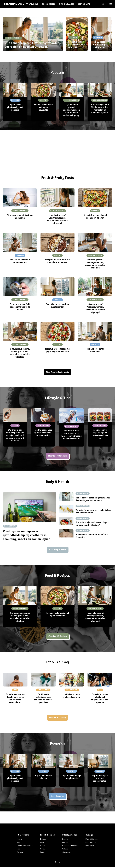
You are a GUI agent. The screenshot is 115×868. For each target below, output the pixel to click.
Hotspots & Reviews (70, 845)
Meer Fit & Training (58, 721)
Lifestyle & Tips (70, 835)
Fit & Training (32, 4)
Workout (20, 852)
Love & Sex (90, 845)
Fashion (65, 842)
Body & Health (84, 4)
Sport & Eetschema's (25, 845)
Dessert (43, 839)
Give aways (67, 852)
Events (19, 839)
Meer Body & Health (58, 551)
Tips (18, 849)
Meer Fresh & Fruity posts (58, 373)
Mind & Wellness (66, 4)
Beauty (65, 839)
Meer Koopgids (58, 800)
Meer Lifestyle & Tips (57, 457)
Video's (65, 849)
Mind (19, 842)
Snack (43, 852)
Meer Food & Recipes (57, 639)
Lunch (43, 845)
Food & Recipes (49, 4)
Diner (42, 842)
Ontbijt (43, 849)
